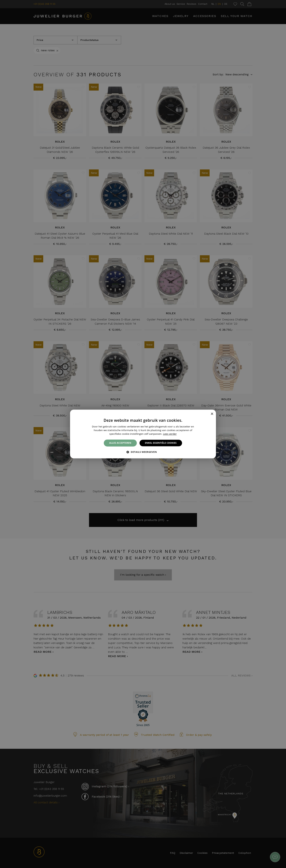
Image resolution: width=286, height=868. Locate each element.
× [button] (212, 414)
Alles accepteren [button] (120, 443)
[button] (143, 452)
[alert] (143, 434)
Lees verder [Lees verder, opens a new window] (170, 434)
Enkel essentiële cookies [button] (161, 443)
